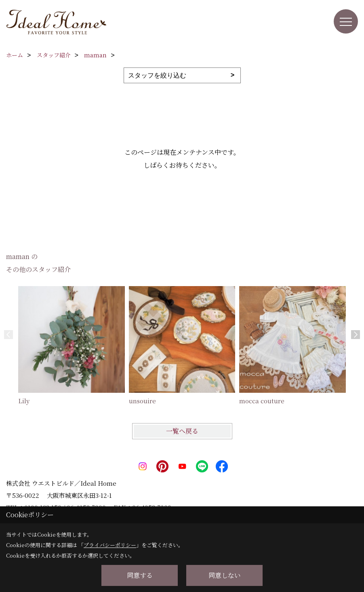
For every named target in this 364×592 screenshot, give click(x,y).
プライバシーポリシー (110, 545)
